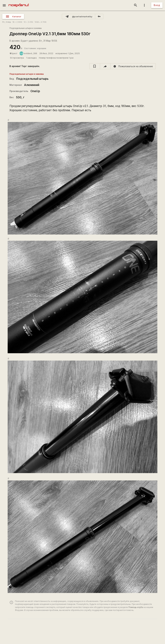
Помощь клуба (136, 607)
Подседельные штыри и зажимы (26, 28)
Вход (157, 5)
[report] (133, 66)
